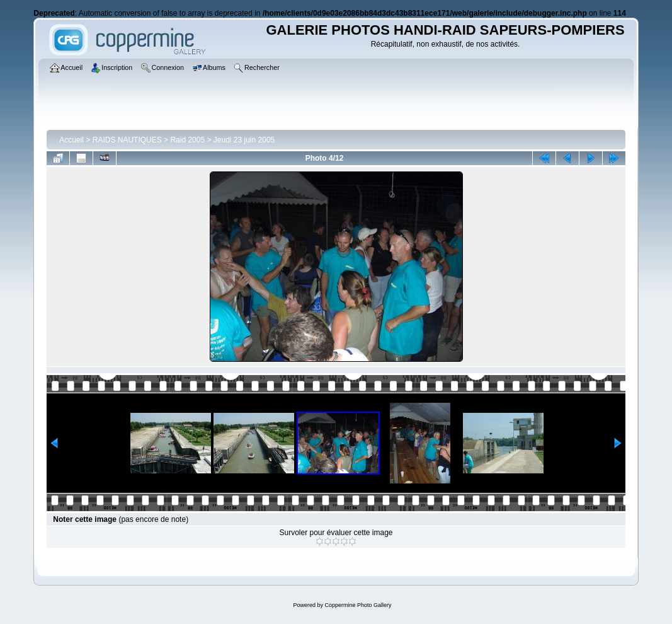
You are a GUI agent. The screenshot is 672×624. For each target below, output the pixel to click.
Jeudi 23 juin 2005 (244, 140)
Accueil (71, 140)
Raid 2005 (187, 140)
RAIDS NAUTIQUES (127, 140)
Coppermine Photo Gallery (358, 605)
